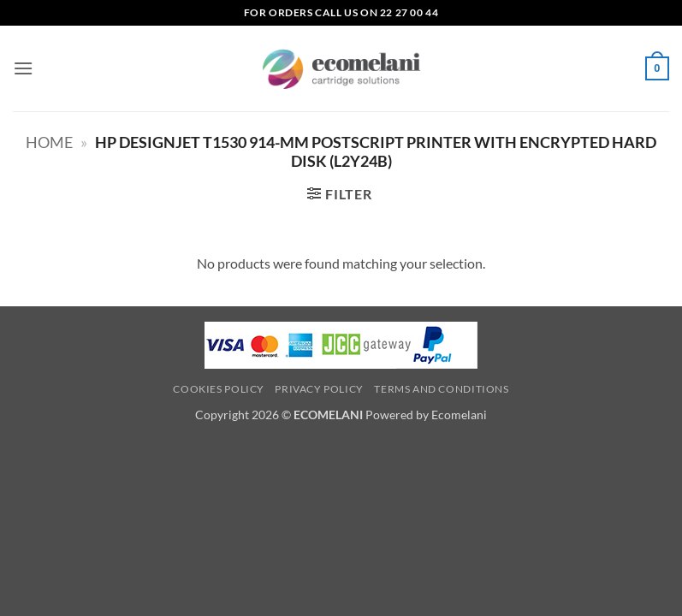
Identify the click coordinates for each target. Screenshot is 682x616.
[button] (23, 68)
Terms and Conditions (441, 389)
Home (49, 142)
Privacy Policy (319, 389)
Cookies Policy (219, 389)
